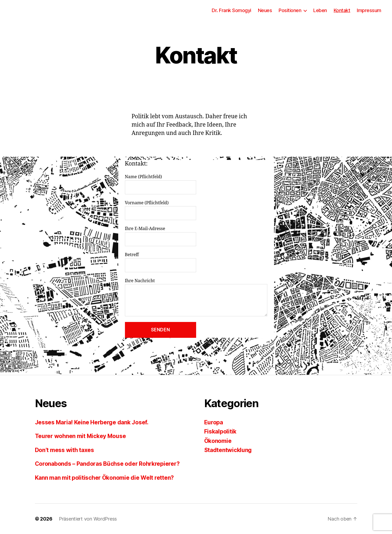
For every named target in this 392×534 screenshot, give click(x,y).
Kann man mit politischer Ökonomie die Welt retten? (105, 478)
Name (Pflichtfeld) (196, 184)
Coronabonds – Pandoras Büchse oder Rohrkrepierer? (107, 464)
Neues (265, 10)
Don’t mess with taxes (64, 450)
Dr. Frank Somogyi (231, 10)
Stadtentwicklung (228, 450)
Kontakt (342, 10)
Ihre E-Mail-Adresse (196, 236)
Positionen (290, 10)
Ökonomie (218, 441)
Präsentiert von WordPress (88, 519)
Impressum (369, 10)
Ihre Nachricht (196, 297)
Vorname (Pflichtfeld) (196, 210)
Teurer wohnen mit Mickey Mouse (80, 436)
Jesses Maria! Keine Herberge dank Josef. (92, 422)
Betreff (196, 262)
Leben (320, 10)
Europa (214, 422)
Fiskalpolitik (220, 431)
